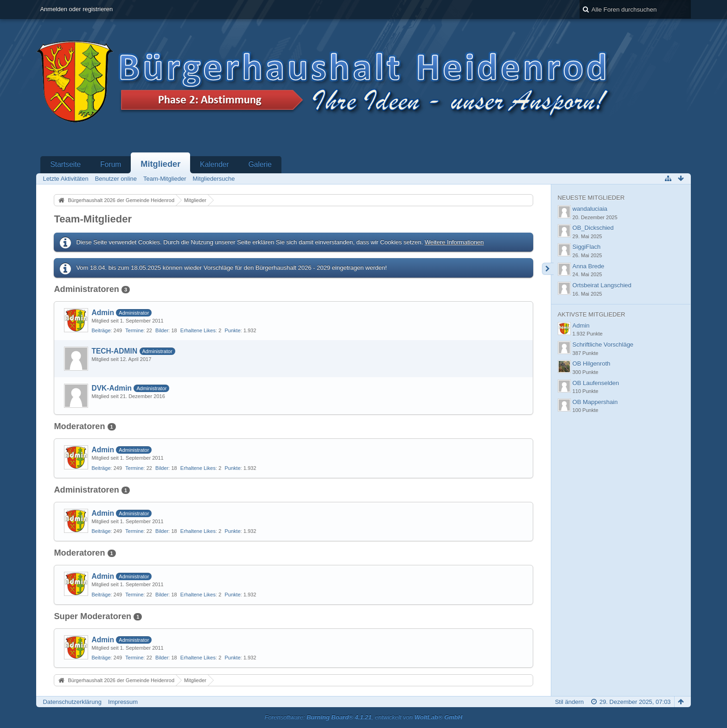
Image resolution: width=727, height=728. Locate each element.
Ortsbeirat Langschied (602, 285)
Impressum (123, 702)
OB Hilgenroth (592, 364)
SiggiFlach (587, 247)
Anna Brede (589, 266)
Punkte (232, 330)
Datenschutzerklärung (72, 702)
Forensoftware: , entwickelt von (363, 717)
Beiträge (101, 330)
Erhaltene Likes (198, 330)
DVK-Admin (112, 388)
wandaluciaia (590, 209)
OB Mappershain (595, 402)
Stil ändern (569, 702)
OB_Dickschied (593, 228)
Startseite (65, 164)
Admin (103, 313)
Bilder (162, 330)
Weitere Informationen (454, 242)
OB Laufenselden (596, 383)
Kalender (214, 164)
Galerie (260, 164)
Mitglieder (160, 164)
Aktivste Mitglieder (592, 314)
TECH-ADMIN (114, 351)
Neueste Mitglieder (591, 198)
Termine (134, 330)
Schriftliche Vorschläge (603, 345)
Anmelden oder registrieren (76, 9)
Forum (111, 164)
